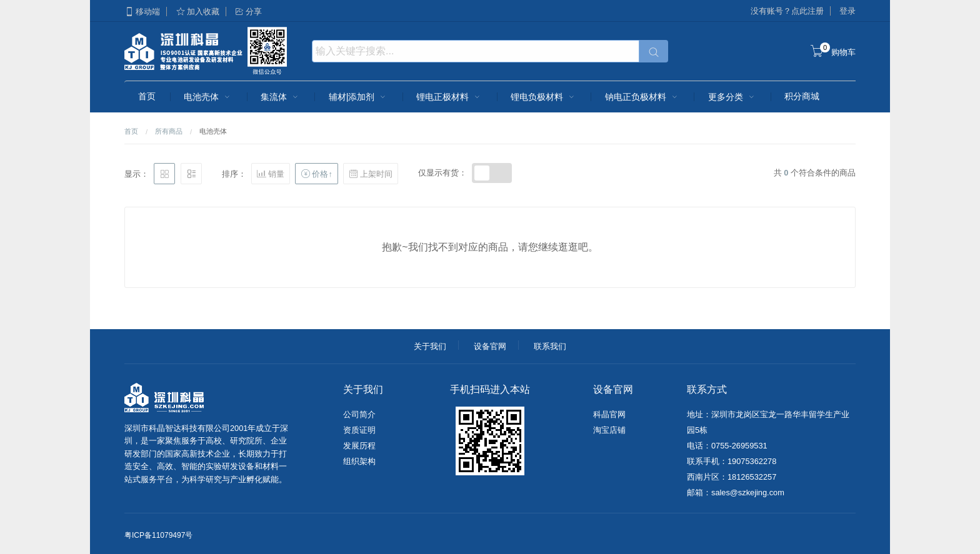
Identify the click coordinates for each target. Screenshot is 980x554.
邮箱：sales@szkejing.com (736, 492)
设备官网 (490, 346)
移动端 (142, 12)
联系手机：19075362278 (732, 461)
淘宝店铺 (609, 430)
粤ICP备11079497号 (158, 535)
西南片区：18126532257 (732, 477)
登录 (847, 11)
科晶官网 (609, 414)
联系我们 (550, 346)
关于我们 (430, 346)
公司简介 (359, 414)
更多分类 (732, 97)
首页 (147, 96)
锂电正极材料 (449, 97)
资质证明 (359, 430)
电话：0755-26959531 (727, 446)
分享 (248, 12)
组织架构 (359, 461)
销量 (271, 174)
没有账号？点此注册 (787, 11)
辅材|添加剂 (359, 97)
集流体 (281, 97)
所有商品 (169, 131)
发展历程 (359, 446)
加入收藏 (197, 12)
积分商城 (802, 96)
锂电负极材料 (544, 97)
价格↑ (316, 174)
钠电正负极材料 (642, 97)
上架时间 (371, 174)
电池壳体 (208, 97)
